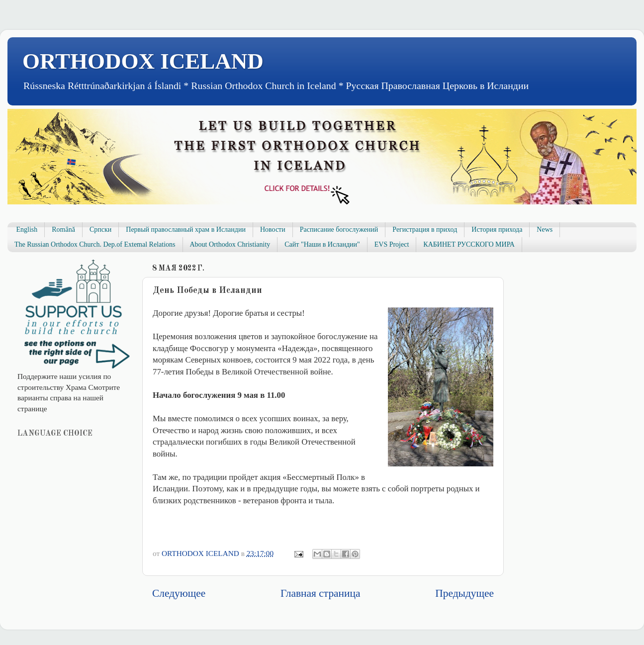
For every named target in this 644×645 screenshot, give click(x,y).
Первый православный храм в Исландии (186, 230)
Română (63, 230)
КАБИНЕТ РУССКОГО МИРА (469, 244)
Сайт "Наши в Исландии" (322, 244)
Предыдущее (464, 593)
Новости (273, 230)
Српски (100, 230)
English (27, 230)
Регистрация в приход (425, 230)
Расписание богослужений (339, 230)
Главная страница (320, 593)
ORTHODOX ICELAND (143, 61)
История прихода (497, 230)
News (545, 230)
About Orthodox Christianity (230, 244)
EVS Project (392, 244)
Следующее (179, 593)
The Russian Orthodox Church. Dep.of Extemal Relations (95, 244)
